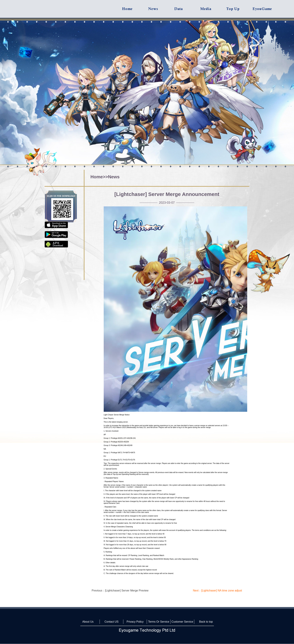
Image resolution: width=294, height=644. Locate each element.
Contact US (112, 622)
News (114, 177)
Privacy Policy (135, 622)
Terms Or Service (159, 622)
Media (213, 11)
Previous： (120, 591)
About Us (88, 622)
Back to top (206, 622)
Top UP (239, 11)
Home (97, 177)
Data (187, 11)
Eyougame (265, 11)
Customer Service (182, 622)
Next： (217, 591)
